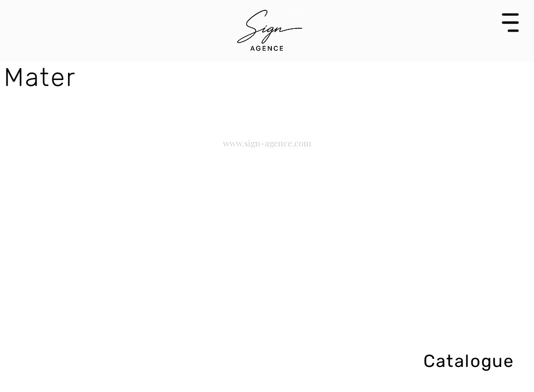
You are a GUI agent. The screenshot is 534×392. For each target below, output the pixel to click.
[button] (510, 23)
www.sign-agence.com (267, 143)
